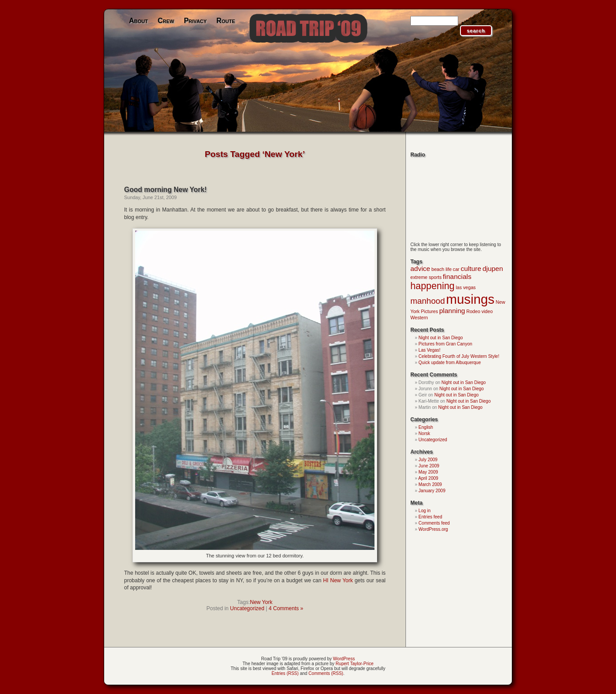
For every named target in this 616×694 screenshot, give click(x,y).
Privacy (195, 21)
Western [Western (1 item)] (419, 318)
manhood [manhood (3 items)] (428, 301)
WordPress (344, 659)
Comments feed (434, 523)
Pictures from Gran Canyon (445, 344)
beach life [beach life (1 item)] (441, 269)
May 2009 (428, 472)
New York (261, 602)
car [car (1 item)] (456, 269)
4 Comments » (286, 608)
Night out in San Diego (441, 338)
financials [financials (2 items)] (457, 276)
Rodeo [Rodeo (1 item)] (473, 311)
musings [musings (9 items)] (470, 299)
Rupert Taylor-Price (354, 664)
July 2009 (428, 460)
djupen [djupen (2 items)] (493, 269)
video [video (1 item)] (487, 311)
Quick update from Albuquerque (450, 363)
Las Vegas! (429, 350)
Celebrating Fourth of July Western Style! (459, 356)
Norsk (424, 433)
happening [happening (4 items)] (433, 286)
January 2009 (432, 491)
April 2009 (428, 478)
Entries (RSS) (285, 673)
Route (226, 21)
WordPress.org (433, 529)
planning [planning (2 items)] (452, 311)
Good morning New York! (166, 190)
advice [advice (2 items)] (420, 269)
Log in (424, 511)
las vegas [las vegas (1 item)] (466, 287)
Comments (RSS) (326, 673)
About (138, 21)
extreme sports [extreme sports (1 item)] (426, 277)
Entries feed (430, 517)
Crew (166, 21)
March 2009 (430, 484)
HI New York (338, 580)
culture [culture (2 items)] (471, 269)
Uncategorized (247, 608)
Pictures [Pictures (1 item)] (430, 311)
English (426, 427)
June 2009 (429, 466)
